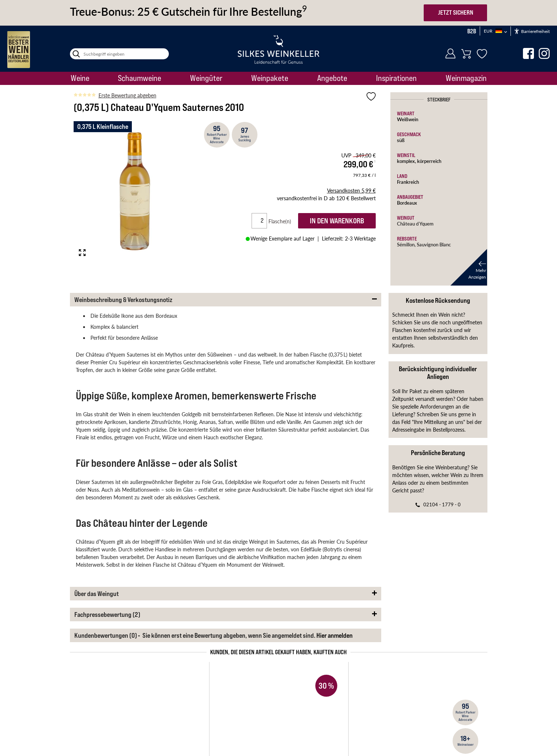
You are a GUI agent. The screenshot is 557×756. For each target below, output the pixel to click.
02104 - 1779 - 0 (442, 504)
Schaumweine (140, 78)
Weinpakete (270, 78)
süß (401, 140)
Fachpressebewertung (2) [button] (107, 615)
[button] (469, 267)
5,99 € (351, 190)
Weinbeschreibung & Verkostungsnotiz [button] (123, 300)
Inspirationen (396, 78)
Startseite (79, 698)
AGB (159, 723)
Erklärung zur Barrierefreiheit (232, 723)
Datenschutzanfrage (325, 723)
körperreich (429, 161)
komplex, (407, 161)
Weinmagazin (466, 78)
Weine (80, 78)
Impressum (183, 723)
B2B (472, 31)
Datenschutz (283, 723)
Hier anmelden (335, 635)
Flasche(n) (283, 221)
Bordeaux (407, 203)
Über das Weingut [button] (96, 594)
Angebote (332, 78)
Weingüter (206, 78)
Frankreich (408, 182)
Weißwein (408, 119)
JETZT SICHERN (456, 12)
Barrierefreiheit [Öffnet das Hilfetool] (532, 31)
